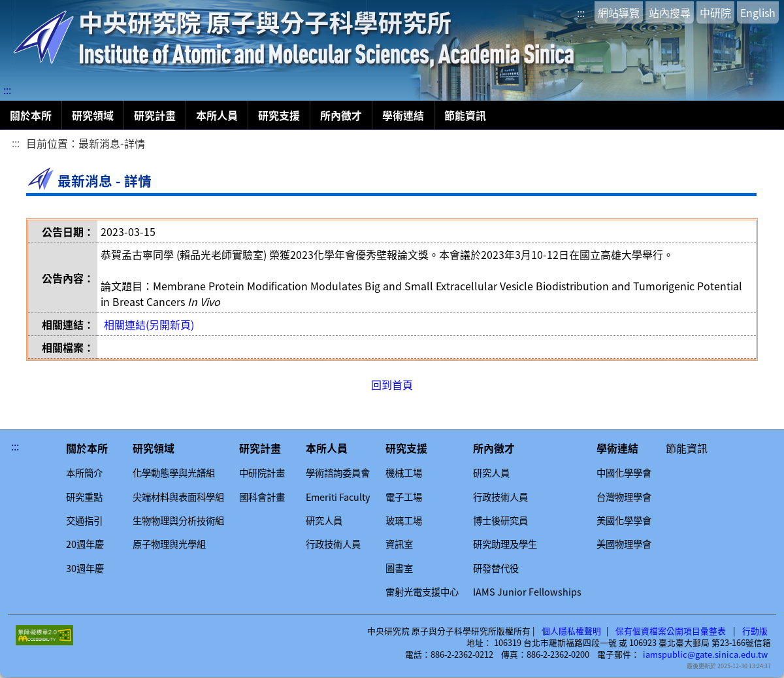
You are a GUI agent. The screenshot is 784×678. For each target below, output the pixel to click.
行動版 (755, 631)
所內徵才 (341, 115)
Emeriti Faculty (338, 497)
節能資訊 (465, 115)
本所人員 (217, 115)
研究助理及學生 (505, 544)
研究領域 (93, 115)
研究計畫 (155, 115)
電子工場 (404, 497)
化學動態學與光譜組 (174, 473)
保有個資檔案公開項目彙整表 (671, 631)
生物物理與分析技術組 (178, 520)
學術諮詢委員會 (338, 473)
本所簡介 (84, 473)
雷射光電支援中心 (422, 592)
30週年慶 (85, 568)
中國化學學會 (624, 473)
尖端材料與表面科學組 (178, 497)
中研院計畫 (262, 473)
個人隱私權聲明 (571, 631)
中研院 (715, 12)
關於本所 (31, 115)
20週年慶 (85, 544)
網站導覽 (619, 12)
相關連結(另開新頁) (149, 324)
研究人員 (324, 520)
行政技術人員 (333, 544)
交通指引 (84, 520)
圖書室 (399, 568)
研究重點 (84, 497)
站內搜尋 (670, 12)
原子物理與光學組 (169, 544)
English (758, 12)
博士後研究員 (500, 520)
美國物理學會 (624, 544)
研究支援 (279, 115)
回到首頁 (392, 384)
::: (581, 12)
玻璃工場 (404, 520)
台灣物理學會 (624, 497)
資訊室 (399, 544)
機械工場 (404, 473)
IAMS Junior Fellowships (527, 592)
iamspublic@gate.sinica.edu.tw (705, 654)
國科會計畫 (262, 497)
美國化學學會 (624, 520)
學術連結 (403, 115)
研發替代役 (496, 568)
